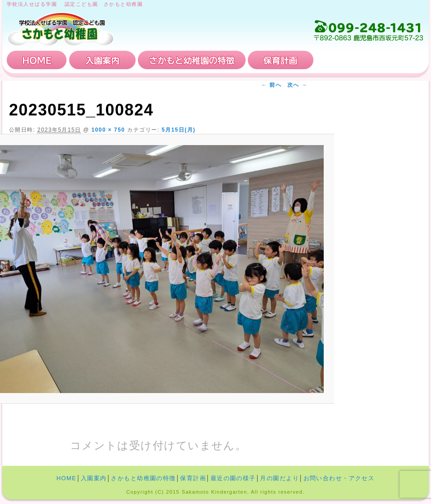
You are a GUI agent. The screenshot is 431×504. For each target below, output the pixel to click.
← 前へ (271, 85)
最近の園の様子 (233, 478)
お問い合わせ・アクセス (370, 60)
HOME (37, 60)
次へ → (297, 85)
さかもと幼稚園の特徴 (192, 60)
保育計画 (281, 60)
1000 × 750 (108, 130)
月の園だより (279, 478)
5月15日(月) (179, 130)
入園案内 (102, 60)
